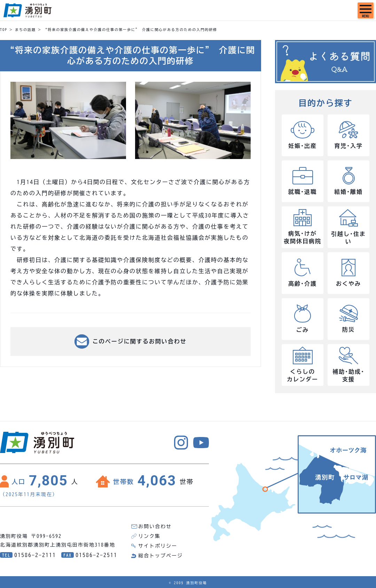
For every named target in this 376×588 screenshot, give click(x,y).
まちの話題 (25, 30)
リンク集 (149, 536)
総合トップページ (160, 556)
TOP (4, 30)
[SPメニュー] (366, 10)
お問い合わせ (155, 526)
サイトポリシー (158, 546)
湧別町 (28, 10)
